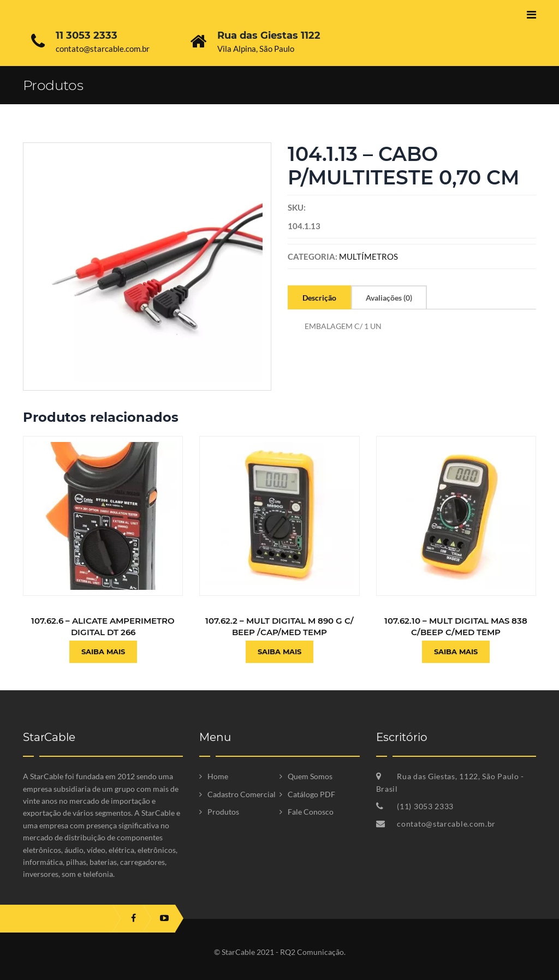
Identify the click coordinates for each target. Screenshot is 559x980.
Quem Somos (310, 776)
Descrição (319, 298)
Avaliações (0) (389, 298)
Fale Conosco (311, 812)
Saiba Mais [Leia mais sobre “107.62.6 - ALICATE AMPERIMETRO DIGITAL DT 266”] (103, 652)
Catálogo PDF (311, 794)
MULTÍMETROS (368, 256)
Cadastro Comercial (242, 794)
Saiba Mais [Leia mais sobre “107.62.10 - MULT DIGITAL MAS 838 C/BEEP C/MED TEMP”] (456, 652)
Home (218, 776)
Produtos (223, 812)
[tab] (319, 297)
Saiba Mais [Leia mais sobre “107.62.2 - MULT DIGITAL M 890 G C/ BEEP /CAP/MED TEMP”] (279, 652)
